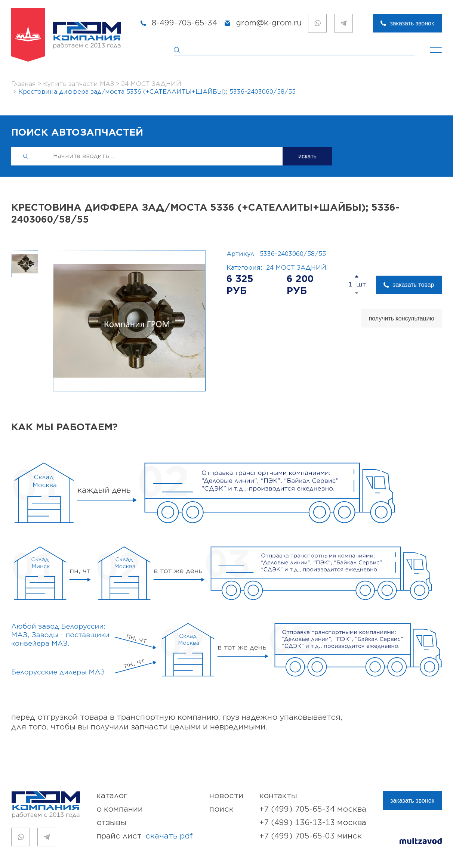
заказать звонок (412, 23)
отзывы (111, 823)
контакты (278, 796)
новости (226, 796)
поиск (221, 809)
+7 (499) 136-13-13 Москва (313, 823)
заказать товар (413, 285)
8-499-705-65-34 (184, 23)
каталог (112, 796)
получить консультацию (402, 318)
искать (307, 156)
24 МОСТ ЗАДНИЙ (296, 268)
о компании (120, 809)
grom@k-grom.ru (269, 23)
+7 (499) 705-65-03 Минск (311, 836)
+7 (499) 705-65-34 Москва (313, 809)
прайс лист (145, 836)
